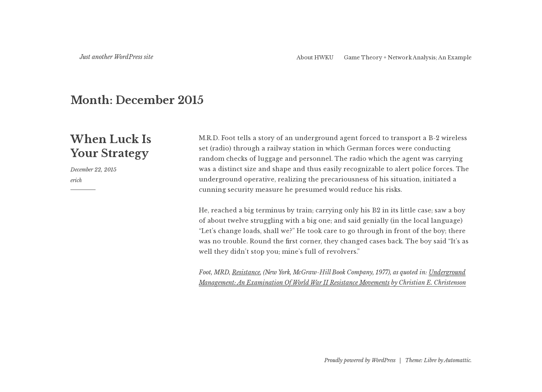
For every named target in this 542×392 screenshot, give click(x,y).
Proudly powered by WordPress (360, 360)
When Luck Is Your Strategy (111, 146)
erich (76, 180)
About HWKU (315, 58)
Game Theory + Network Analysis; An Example (408, 58)
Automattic (457, 360)
